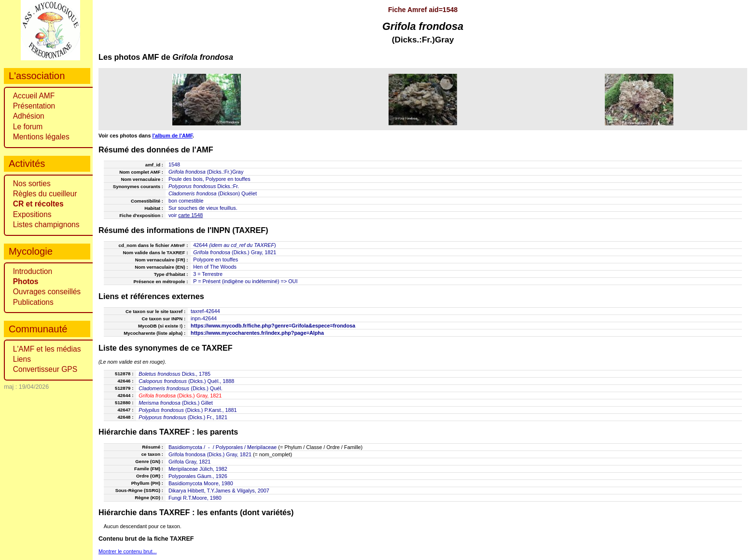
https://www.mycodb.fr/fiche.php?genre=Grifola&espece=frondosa (273, 326)
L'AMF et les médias (47, 349)
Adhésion (29, 116)
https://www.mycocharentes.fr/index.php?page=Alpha (257, 333)
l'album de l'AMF (172, 136)
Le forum (28, 127)
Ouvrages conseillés (47, 292)
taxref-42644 (205, 311)
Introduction (33, 271)
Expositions (32, 214)
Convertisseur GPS (45, 369)
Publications (33, 302)
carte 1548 (190, 215)
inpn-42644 (204, 318)
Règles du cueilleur (45, 194)
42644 (200, 245)
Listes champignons (46, 225)
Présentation (34, 106)
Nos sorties (32, 184)
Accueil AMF (34, 96)
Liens (22, 359)
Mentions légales (41, 137)
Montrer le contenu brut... (128, 551)
